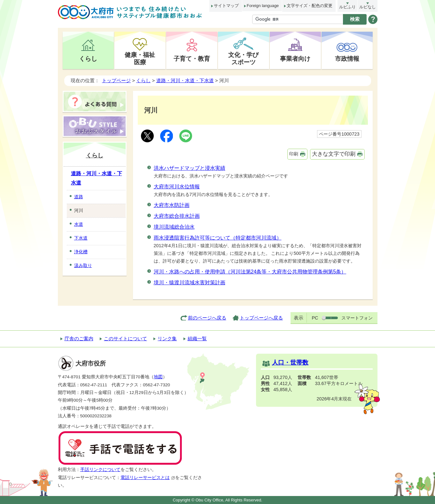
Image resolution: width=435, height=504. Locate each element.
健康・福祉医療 (140, 58)
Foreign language (263, 6)
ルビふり (347, 7)
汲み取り (83, 265)
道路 (79, 197)
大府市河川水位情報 (177, 187)
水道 (79, 224)
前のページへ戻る (207, 318)
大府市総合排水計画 (177, 216)
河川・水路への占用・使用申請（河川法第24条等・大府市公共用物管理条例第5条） (250, 272)
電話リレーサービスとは (148, 478)
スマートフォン (357, 318)
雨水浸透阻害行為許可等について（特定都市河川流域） (218, 238)
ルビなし (368, 7)
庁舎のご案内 (79, 339)
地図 (158, 377)
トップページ (116, 80)
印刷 (294, 154)
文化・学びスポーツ (243, 58)
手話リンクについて (100, 470)
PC (315, 318)
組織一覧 (197, 339)
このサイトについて (125, 339)
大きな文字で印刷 (334, 154)
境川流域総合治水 (174, 227)
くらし (88, 59)
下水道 (81, 238)
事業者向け (295, 59)
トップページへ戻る (261, 318)
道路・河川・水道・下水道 (185, 80)
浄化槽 (81, 252)
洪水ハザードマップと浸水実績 (190, 168)
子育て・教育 (192, 59)
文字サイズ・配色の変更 (310, 6)
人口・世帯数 (290, 362)
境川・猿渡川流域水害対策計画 (190, 283)
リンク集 (167, 339)
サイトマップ (226, 6)
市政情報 (347, 59)
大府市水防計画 (172, 205)
